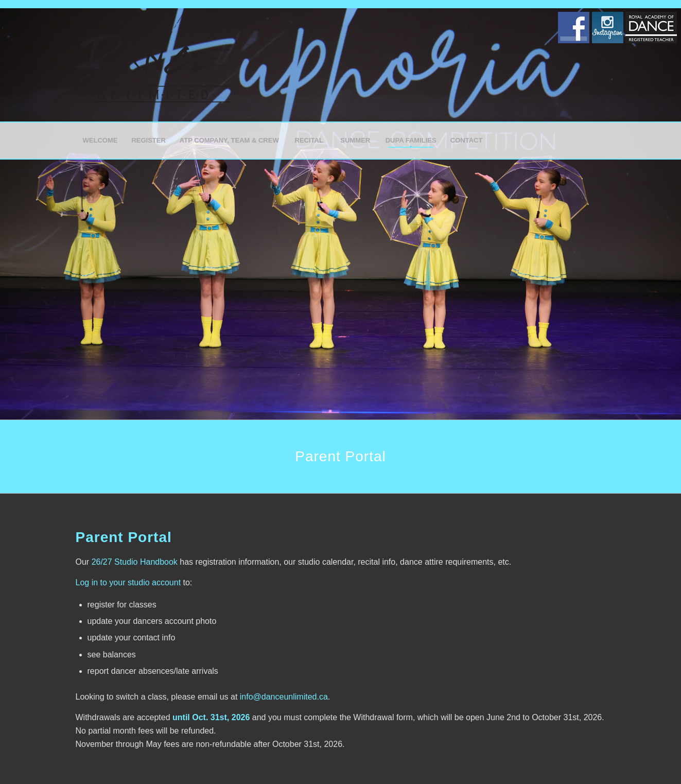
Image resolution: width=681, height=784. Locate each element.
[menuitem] (100, 141)
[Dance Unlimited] (153, 65)
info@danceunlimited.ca (284, 697)
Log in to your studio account (128, 582)
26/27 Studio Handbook (135, 562)
